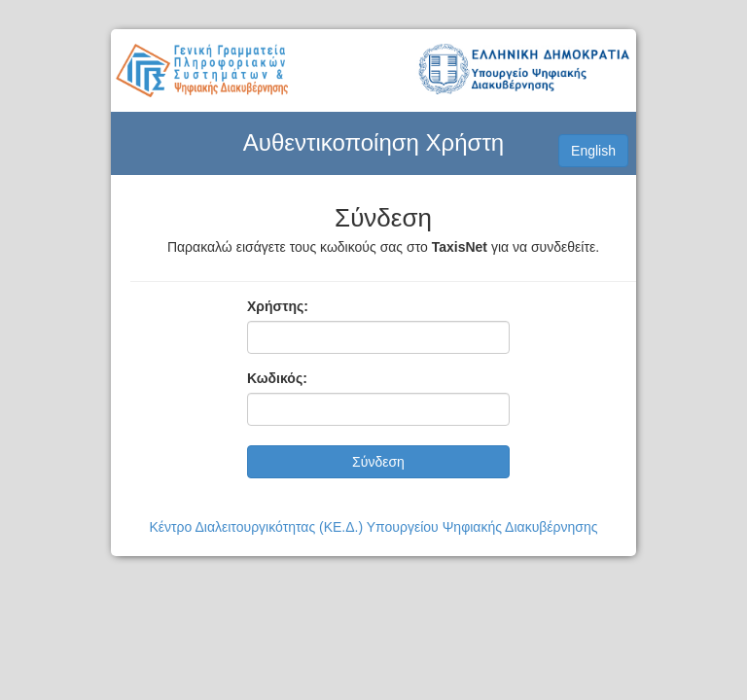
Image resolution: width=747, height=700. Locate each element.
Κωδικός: (277, 378)
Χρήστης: (278, 306)
